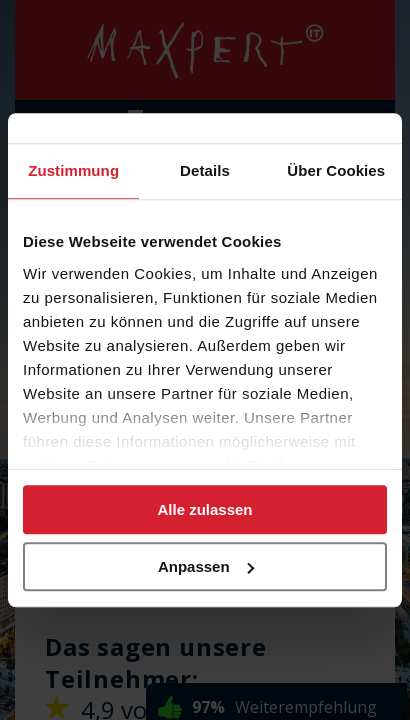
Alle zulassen (204, 509)
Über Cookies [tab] (336, 170)
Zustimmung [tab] (73, 170)
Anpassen (206, 566)
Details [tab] (205, 170)
